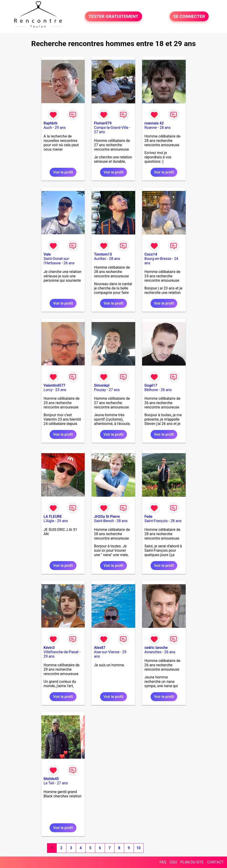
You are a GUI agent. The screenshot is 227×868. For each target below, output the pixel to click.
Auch (48, 128)
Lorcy (48, 390)
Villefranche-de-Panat (61, 652)
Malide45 (51, 779)
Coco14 (151, 254)
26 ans (69, 263)
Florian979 (103, 123)
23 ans (61, 390)
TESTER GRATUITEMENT (113, 16)
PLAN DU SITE (192, 862)
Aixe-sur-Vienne (107, 652)
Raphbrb (50, 123)
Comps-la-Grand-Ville (111, 128)
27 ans (99, 132)
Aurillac (100, 259)
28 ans (165, 128)
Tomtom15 (103, 254)
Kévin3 (49, 648)
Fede (148, 517)
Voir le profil (63, 172)
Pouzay (100, 390)
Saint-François (156, 521)
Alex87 (100, 648)
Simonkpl (102, 385)
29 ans (60, 128)
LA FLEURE (53, 517)
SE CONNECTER (189, 16)
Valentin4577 (55, 385)
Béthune (151, 390)
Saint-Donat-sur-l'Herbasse (57, 261)
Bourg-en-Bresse (158, 259)
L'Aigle (49, 521)
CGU (173, 862)
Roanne (151, 128)
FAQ (163, 862)
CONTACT (215, 862)
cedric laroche (156, 648)
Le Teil (49, 783)
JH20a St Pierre (107, 517)
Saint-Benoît (104, 521)
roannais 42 (154, 123)
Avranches (153, 652)
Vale (47, 254)
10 (138, 848)
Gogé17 (151, 385)
